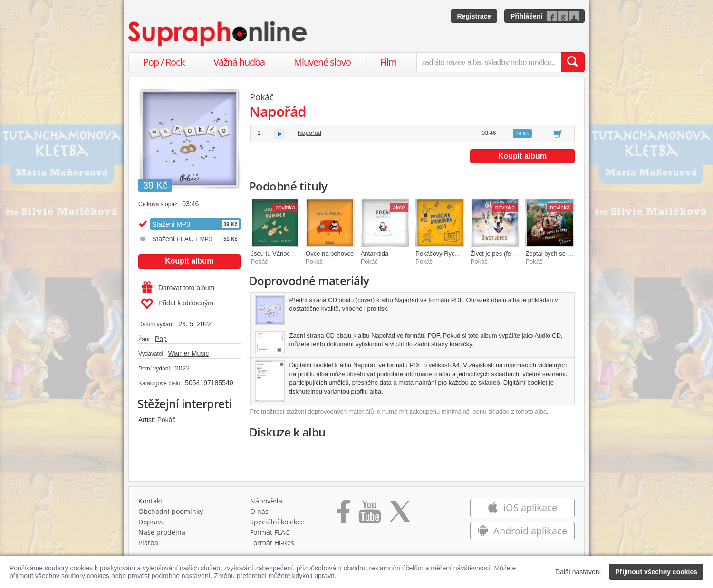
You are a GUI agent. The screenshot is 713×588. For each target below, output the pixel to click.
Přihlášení (526, 16)
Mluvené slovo (322, 62)
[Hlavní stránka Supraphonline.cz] (218, 34)
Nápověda (266, 501)
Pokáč (167, 420)
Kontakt (150, 501)
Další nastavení (578, 572)
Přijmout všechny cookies (656, 572)
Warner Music (188, 353)
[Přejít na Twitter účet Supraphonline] (400, 515)
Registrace (474, 16)
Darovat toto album (178, 288)
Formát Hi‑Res (272, 543)
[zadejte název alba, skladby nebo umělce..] (489, 62)
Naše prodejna (162, 532)
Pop (161, 339)
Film (389, 62)
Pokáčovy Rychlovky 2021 (452, 253)
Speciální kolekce (277, 522)
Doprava (152, 522)
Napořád (309, 133)
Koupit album (189, 261)
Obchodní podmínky (171, 511)
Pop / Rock (164, 62)
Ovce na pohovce (330, 253)
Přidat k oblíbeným (177, 304)
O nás (259, 511)
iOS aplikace (522, 507)
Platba (148, 543)
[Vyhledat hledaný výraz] (573, 62)
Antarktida (375, 253)
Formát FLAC (270, 532)
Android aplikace (522, 531)
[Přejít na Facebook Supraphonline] (343, 515)
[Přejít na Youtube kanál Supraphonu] (369, 515)
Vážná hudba (239, 62)
